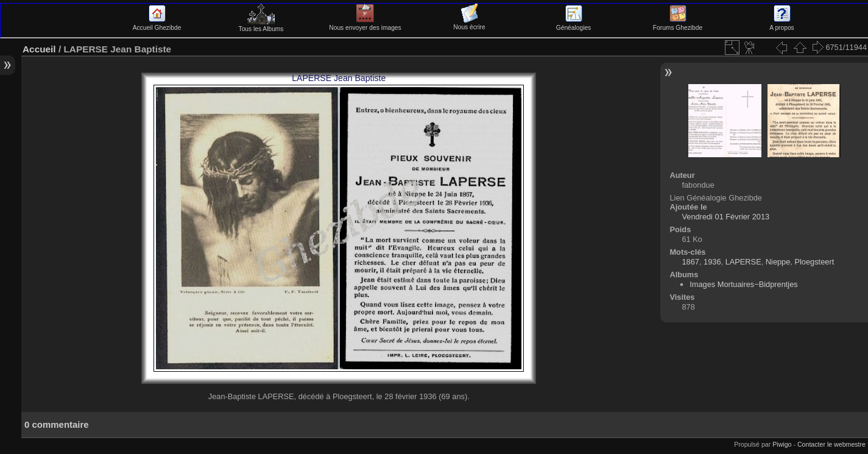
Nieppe (778, 262)
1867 (690, 262)
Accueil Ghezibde (157, 24)
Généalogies (573, 24)
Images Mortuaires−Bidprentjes (743, 284)
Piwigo (782, 444)
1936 (712, 262)
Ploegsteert (814, 262)
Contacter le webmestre (831, 444)
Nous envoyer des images (365, 24)
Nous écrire (469, 24)
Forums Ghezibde (678, 24)
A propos (782, 24)
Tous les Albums (261, 26)
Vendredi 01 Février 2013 (725, 217)
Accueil (39, 49)
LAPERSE (743, 262)
